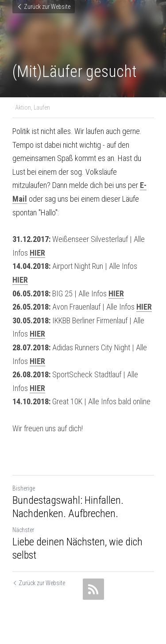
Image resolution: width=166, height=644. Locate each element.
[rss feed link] (93, 589)
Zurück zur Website (44, 7)
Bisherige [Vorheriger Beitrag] (24, 488)
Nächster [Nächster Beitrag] (23, 530)
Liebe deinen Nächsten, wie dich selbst (77, 548)
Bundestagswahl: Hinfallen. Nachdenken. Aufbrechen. (68, 507)
